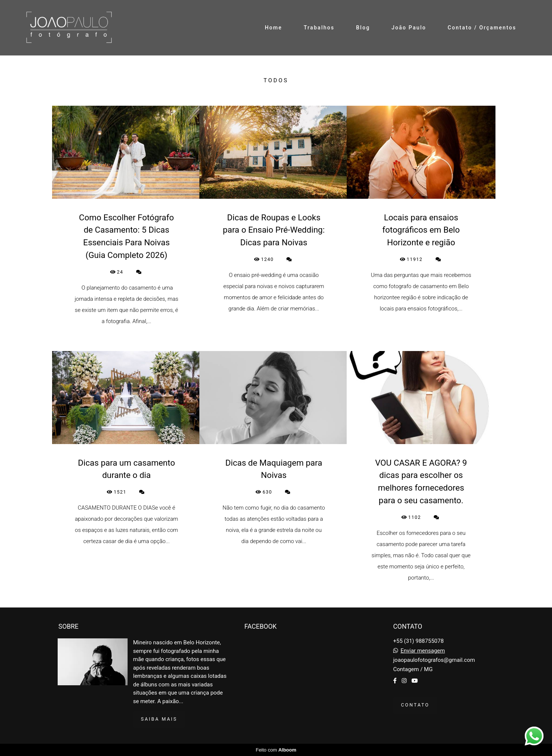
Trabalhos (319, 28)
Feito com (276, 750)
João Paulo (409, 28)
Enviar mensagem (423, 651)
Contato (415, 705)
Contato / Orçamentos (482, 28)
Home (274, 28)
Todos (276, 81)
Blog (363, 28)
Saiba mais (159, 719)
